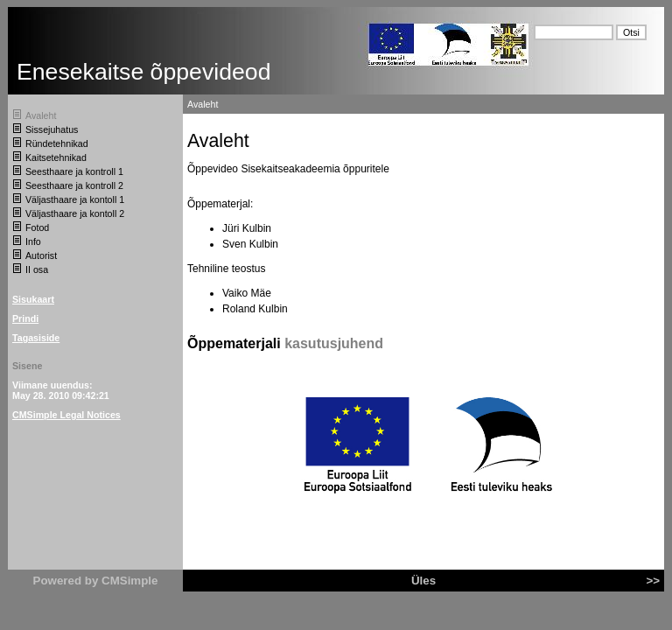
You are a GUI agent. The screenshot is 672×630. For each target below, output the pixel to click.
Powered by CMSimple (96, 581)
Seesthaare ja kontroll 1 (74, 171)
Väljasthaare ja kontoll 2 (75, 213)
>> (653, 581)
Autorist (41, 255)
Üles (423, 581)
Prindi (25, 318)
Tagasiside (36, 338)
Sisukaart (33, 299)
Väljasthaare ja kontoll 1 (75, 199)
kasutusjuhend (334, 343)
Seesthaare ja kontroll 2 (74, 185)
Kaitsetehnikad (56, 157)
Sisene (27, 366)
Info (33, 241)
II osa (37, 269)
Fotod (37, 227)
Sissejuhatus (52, 129)
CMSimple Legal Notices (66, 415)
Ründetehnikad (57, 143)
